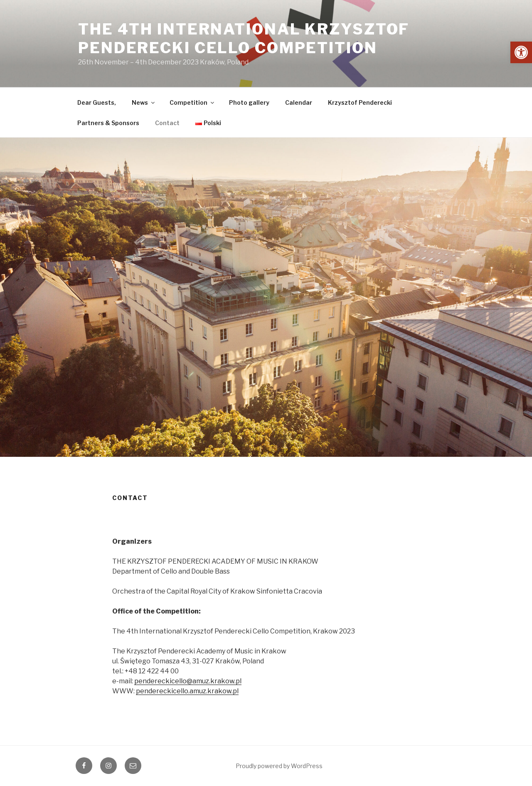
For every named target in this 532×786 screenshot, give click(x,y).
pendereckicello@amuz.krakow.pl (188, 681)
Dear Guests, (97, 102)
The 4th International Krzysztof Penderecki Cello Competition (244, 38)
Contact (167, 123)
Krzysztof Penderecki (360, 102)
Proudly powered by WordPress (279, 766)
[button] (521, 52)
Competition (192, 102)
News (144, 102)
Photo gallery (249, 102)
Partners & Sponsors (108, 123)
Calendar (299, 102)
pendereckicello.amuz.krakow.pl (187, 691)
